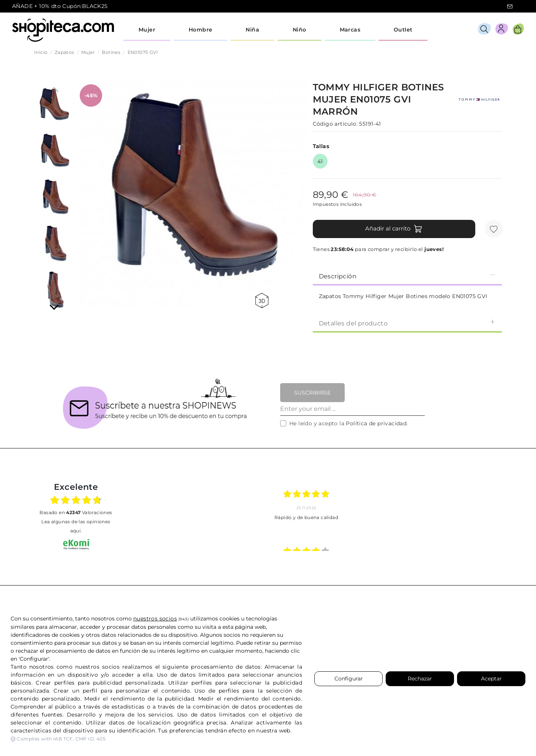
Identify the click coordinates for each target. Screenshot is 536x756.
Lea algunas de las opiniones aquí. (76, 526)
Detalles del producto (407, 323)
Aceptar (491, 679)
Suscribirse (312, 393)
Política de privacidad (376, 423)
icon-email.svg (510, 6)
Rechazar (420, 679)
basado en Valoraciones (76, 512)
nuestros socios (155, 619)
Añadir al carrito (394, 229)
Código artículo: (335, 124)
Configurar (349, 679)
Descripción (407, 276)
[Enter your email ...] (352, 409)
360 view (262, 301)
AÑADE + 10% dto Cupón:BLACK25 (60, 6)
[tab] (407, 276)
